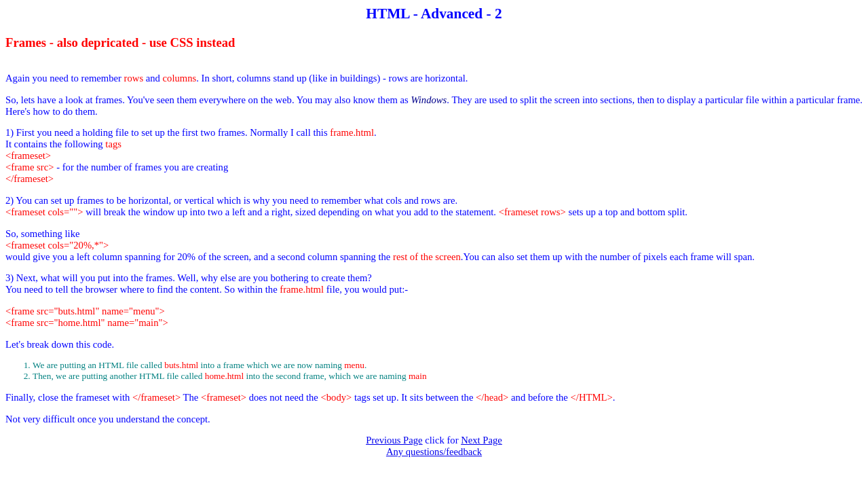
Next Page (482, 440)
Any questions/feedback (434, 452)
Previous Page (394, 440)
